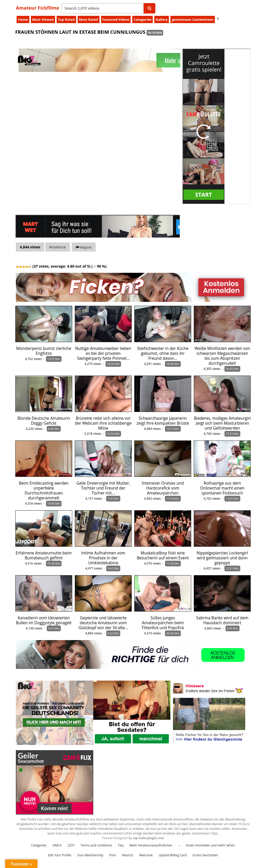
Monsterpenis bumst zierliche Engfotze (44, 351)
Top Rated (66, 19)
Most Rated (89, 19)
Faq (121, 845)
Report (84, 247)
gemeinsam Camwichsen (192, 19)
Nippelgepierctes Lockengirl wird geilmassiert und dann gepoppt (222, 558)
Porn (113, 855)
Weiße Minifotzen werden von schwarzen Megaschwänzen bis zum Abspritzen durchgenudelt (222, 356)
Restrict (128, 855)
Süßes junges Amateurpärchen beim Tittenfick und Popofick (163, 623)
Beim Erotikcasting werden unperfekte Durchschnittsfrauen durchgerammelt (44, 491)
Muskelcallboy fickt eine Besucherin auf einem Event (163, 555)
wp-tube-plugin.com (149, 838)
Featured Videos (116, 19)
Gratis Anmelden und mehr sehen (210, 845)
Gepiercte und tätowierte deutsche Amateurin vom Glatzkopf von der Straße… (103, 623)
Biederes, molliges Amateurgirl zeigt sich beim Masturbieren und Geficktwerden (222, 423)
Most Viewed (43, 19)
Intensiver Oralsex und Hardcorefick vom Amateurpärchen (163, 488)
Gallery (162, 19)
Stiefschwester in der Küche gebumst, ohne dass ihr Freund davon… (163, 353)
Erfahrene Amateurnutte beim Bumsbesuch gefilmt (44, 555)
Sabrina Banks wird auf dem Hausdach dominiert (222, 620)
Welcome (146, 855)
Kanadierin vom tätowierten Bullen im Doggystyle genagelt (44, 620)
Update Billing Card (173, 855)
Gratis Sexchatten (205, 855)
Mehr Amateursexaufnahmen (151, 845)
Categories (142, 19)
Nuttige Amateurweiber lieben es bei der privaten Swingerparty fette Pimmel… (103, 353)
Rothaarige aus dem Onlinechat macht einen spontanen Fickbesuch (222, 488)
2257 (71, 845)
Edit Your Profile (59, 855)
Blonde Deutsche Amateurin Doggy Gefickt (44, 421)
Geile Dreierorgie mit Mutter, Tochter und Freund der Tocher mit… (103, 488)
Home (23, 19)
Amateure (58, 247)
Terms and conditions (97, 845)
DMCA (57, 845)
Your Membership (90, 855)
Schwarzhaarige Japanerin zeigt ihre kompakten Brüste (163, 421)
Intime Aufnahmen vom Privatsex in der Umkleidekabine (103, 558)
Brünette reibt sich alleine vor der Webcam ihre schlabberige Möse (103, 423)
